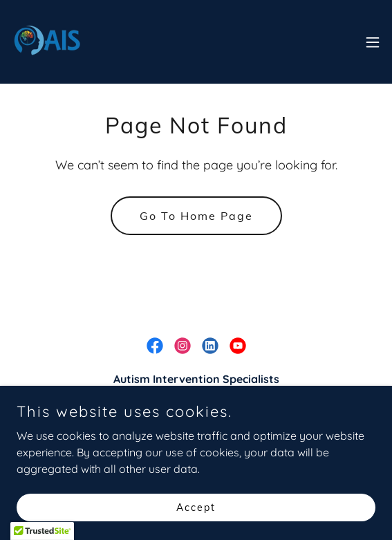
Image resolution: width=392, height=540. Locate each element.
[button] (373, 42)
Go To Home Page (196, 216)
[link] (47, 42)
